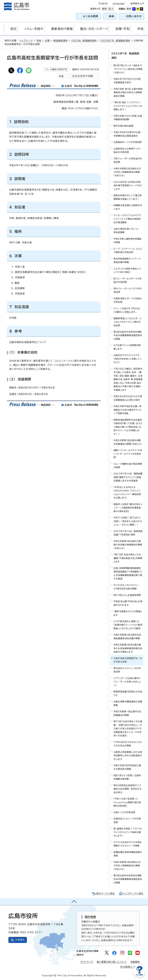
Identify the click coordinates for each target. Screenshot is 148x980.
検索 (112, 16)
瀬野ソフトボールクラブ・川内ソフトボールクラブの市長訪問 (128, 454)
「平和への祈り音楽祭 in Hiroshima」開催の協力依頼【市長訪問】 (127, 802)
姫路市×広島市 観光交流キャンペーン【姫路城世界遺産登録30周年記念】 (128, 508)
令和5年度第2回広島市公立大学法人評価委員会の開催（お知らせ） (127, 172)
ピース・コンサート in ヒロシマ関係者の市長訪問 (128, 250)
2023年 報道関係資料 (84, 41)
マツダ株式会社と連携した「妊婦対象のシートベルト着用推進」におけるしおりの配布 (128, 625)
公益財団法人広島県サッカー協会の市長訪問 (128, 150)
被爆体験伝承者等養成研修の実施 (128, 854)
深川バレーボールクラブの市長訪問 (128, 290)
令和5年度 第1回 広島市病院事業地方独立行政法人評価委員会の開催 (128, 92)
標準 (104, 9)
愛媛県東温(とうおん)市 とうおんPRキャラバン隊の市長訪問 (128, 322)
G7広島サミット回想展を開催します (127, 347)
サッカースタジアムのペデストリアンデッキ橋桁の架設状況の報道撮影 (127, 219)
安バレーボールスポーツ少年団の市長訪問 (128, 280)
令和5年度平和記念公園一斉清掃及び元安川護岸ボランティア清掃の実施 (128, 410)
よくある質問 (91, 16)
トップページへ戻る (133, 893)
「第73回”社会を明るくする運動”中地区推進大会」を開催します (128, 558)
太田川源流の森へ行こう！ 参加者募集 (127, 230)
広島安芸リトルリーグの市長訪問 (127, 820)
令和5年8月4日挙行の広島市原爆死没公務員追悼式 (127, 134)
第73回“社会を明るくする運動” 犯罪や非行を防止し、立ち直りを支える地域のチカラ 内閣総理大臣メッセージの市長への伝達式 (128, 729)
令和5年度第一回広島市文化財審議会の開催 (128, 713)
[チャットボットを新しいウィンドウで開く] (139, 977)
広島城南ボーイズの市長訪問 (128, 142)
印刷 (61, 76)
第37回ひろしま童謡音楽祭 (127, 595)
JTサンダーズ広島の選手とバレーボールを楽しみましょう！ (127, 682)
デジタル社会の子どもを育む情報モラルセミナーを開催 (128, 844)
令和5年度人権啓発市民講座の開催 (128, 240)
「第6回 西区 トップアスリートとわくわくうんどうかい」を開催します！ (128, 106)
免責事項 (135, 962)
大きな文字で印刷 (83, 76)
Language (119, 4)
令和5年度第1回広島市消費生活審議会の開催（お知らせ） (128, 442)
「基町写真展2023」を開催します (128, 613)
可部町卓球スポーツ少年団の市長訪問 (128, 300)
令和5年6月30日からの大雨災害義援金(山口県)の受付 (128, 398)
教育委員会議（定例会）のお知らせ (128, 693)
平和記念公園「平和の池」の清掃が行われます (128, 603)
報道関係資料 (60, 41)
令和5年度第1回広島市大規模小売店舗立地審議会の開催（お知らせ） (128, 545)
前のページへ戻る (105, 893)
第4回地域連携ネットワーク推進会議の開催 (127, 260)
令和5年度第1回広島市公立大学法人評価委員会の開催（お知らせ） (127, 865)
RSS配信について (130, 967)
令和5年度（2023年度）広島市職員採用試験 (128, 117)
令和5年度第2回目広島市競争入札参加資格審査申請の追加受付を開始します (128, 648)
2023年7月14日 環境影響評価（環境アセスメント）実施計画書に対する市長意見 (128, 477)
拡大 (111, 9)
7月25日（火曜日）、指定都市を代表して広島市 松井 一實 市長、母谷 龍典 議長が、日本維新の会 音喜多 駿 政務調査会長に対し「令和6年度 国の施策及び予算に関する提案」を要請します (128, 379)
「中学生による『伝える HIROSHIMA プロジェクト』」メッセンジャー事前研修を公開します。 (127, 492)
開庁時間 (90, 917)
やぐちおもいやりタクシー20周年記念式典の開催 (126, 587)
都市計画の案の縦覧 (124, 126)
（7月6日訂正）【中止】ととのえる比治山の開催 (128, 744)
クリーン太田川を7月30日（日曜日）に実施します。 (127, 310)
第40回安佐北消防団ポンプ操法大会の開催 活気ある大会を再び (128, 789)
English (103, 4)
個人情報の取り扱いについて (112, 962)
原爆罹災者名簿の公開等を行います (128, 207)
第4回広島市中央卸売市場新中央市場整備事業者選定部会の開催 (128, 335)
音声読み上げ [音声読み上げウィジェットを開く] (137, 4)
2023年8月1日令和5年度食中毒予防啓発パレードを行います (128, 185)
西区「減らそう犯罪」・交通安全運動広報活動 (127, 777)
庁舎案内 (20, 940)
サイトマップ (87, 962)
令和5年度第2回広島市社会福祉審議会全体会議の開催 (127, 636)
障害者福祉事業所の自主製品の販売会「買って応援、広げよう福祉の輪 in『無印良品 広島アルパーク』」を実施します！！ (128, 427)
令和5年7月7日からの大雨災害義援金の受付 (127, 81)
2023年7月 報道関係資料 (115, 41)
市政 (39, 41)
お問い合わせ (134, 16)
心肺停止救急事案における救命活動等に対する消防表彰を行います (128, 755)
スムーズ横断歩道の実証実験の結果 (128, 465)
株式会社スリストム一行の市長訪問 (127, 670)
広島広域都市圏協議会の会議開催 (128, 703)
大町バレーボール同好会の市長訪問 (128, 160)
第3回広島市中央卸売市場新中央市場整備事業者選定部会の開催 (128, 879)
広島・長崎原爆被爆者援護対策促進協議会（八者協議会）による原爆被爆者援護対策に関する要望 (128, 573)
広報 (47, 41)
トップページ (26, 41)
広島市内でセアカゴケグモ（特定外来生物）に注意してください (128, 359)
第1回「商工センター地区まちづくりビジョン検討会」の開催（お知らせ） (128, 69)
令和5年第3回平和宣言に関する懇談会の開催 (127, 767)
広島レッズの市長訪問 (124, 812)
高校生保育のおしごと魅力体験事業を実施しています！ (128, 197)
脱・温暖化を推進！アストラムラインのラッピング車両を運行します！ (128, 832)
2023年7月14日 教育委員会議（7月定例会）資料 (128, 533)
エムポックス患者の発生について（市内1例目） (127, 270)
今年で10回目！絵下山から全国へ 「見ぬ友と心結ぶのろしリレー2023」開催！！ (128, 521)
